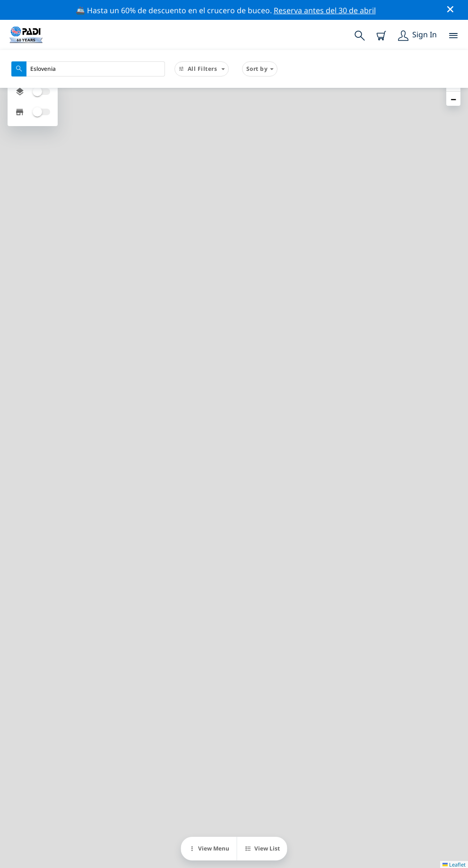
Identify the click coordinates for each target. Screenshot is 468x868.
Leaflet (454, 864)
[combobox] (88, 69)
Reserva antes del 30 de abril (325, 10)
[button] (453, 99)
